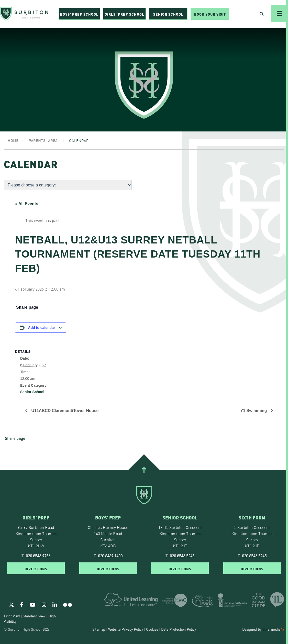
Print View (12, 616)
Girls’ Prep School (124, 14)
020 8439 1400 (110, 556)
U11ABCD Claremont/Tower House (64, 411)
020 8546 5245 (182, 556)
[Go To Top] (144, 470)
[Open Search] (262, 14)
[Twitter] (12, 604)
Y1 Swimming (254, 411)
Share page (27, 307)
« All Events (27, 204)
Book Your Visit (210, 14)
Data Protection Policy (179, 629)
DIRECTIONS (36, 569)
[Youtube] (33, 604)
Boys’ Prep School (79, 14)
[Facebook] (22, 604)
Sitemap (99, 629)
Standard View (34, 616)
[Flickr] (68, 604)
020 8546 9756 (38, 556)
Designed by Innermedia (263, 629)
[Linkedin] (55, 604)
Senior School (168, 14)
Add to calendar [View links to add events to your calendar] (42, 328)
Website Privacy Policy (126, 629)
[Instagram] (44, 604)
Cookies (152, 629)
